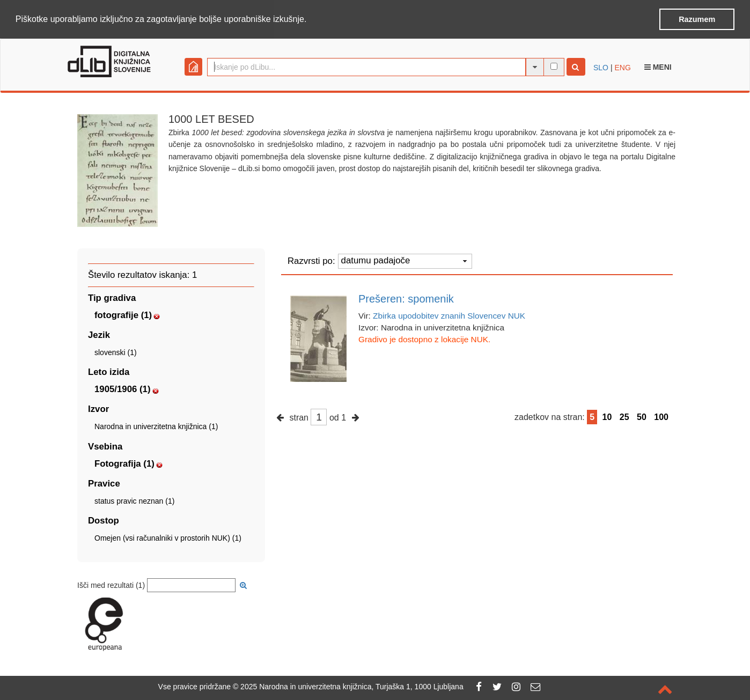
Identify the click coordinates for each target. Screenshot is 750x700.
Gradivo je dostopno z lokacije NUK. (424, 339)
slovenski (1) (116, 352)
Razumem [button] (697, 19)
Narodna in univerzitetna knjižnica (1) (156, 426)
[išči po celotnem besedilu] (554, 66)
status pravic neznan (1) (134, 500)
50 (642, 416)
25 (624, 416)
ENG (622, 67)
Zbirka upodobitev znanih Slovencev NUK (449, 315)
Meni (658, 66)
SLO (601, 67)
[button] (311, 20)
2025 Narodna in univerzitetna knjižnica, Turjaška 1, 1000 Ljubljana (352, 687)
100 (661, 416)
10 (607, 416)
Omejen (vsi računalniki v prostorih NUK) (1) (168, 537)
